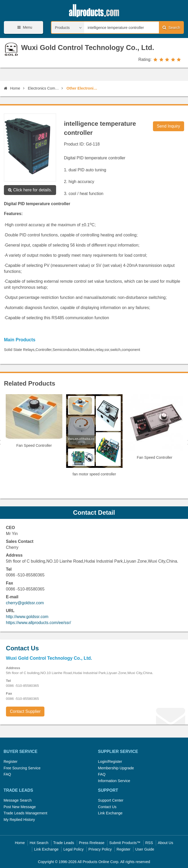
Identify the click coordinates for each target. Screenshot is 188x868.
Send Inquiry (169, 126)
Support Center (111, 800)
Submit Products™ (125, 843)
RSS (149, 843)
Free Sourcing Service (22, 768)
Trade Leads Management (25, 813)
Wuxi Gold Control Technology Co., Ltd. (88, 48)
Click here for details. (30, 190)
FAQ (7, 774)
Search (171, 27)
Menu (24, 27)
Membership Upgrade (116, 768)
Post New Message (20, 807)
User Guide (145, 849)
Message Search (18, 800)
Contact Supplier (25, 711)
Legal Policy (73, 849)
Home (12, 88)
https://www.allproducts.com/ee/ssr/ (39, 623)
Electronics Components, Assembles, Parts (44, 88)
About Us (166, 843)
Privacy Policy (100, 849)
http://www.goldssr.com (27, 617)
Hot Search (39, 843)
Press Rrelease (92, 843)
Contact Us (107, 807)
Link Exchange (110, 813)
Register (11, 762)
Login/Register (110, 762)
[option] (34, 423)
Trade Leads (64, 843)
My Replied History (19, 820)
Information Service (114, 781)
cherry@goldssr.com (25, 603)
